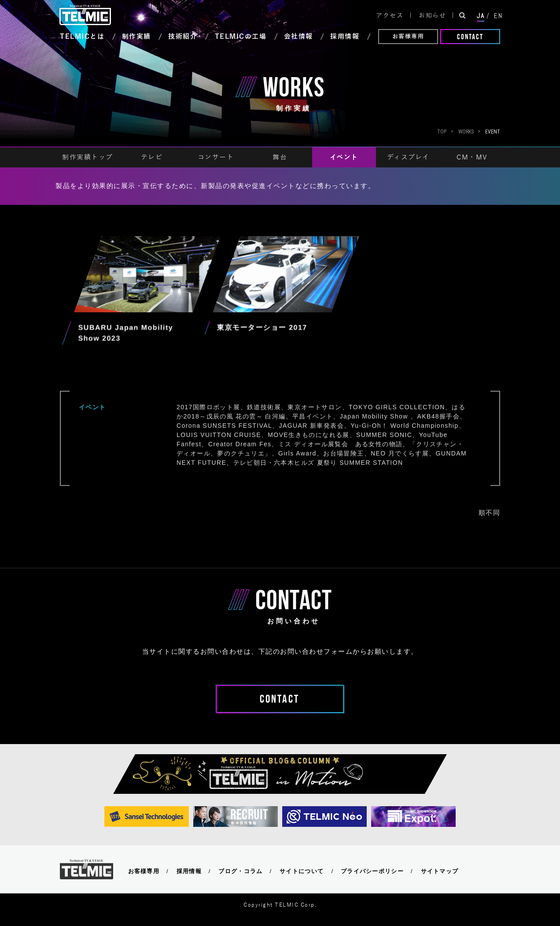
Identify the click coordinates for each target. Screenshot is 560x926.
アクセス (390, 16)
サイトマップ (440, 871)
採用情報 (189, 871)
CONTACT (470, 37)
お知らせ (432, 16)
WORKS (466, 132)
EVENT (493, 132)
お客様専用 (408, 37)
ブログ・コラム (240, 871)
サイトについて (302, 871)
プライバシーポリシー (372, 871)
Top (442, 132)
